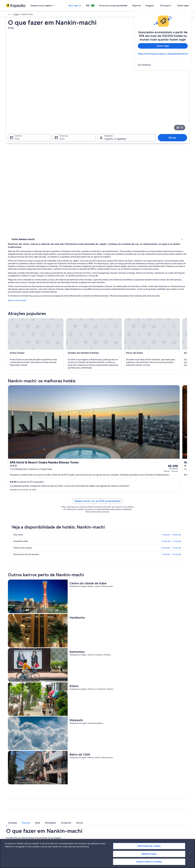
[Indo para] (97, 700)
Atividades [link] (17, 133)
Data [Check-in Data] (15, 96)
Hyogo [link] (23, 15)
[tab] (65, 670)
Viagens (161, 5)
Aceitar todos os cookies (149, 862)
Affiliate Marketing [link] (14, 827)
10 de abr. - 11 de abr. (172, 495)
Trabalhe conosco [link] (13, 802)
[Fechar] (190, 853)
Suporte (148, 5)
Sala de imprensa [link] (13, 817)
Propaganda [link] (11, 822)
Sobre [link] (9, 797)
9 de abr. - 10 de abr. (172, 489)
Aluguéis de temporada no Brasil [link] (67, 807)
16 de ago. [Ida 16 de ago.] (141, 701)
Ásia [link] (8, 15)
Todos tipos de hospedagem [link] (65, 827)
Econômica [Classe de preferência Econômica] (182, 691)
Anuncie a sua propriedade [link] (17, 807)
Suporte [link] (151, 797)
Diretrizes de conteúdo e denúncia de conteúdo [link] (121, 817)
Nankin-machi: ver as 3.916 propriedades (120, 455)
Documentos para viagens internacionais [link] (164, 819)
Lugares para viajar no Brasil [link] (65, 797)
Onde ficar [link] (17, 141)
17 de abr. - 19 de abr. (172, 508)
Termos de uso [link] (107, 807)
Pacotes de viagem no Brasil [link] (65, 812)
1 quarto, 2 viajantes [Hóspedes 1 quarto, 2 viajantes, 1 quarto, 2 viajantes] (115, 96)
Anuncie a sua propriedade (124, 5)
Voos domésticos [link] (60, 817)
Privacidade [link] (105, 802)
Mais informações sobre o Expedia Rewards (163, 54)
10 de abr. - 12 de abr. (171, 502)
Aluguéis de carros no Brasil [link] (65, 822)
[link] (163, 65)
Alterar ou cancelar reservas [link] (159, 802)
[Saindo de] (36, 700)
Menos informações (62, 181)
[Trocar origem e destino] (67, 700)
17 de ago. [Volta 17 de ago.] (172, 701)
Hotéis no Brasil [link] (60, 802)
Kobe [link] (30, 15)
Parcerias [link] (10, 812)
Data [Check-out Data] (61, 96)
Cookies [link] (104, 797)
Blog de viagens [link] (60, 831)
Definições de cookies (149, 846)
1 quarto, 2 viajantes (161, 691)
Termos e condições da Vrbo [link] (112, 812)
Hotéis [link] (15, 137)
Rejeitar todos (149, 854)
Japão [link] (15, 15)
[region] (97, 854)
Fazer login (183, 5)
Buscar (174, 95)
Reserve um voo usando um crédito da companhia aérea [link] (169, 813)
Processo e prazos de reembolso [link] (161, 807)
